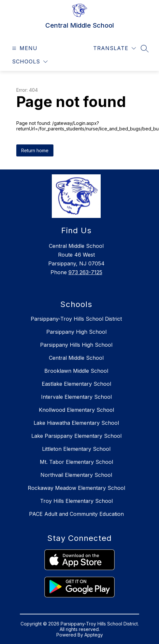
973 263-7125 (85, 272)
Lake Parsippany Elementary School (76, 436)
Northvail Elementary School (76, 475)
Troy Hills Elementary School (76, 501)
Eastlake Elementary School (76, 384)
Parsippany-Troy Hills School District (76, 319)
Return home (35, 150)
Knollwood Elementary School (76, 410)
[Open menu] (24, 48)
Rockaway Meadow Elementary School (76, 488)
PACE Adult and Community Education (76, 514)
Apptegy (94, 635)
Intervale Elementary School (76, 397)
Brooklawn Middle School (76, 371)
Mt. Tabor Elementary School (76, 462)
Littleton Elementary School (76, 449)
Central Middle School (76, 358)
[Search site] (145, 48)
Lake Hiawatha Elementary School (76, 423)
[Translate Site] (115, 48)
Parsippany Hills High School (76, 345)
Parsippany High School (76, 332)
